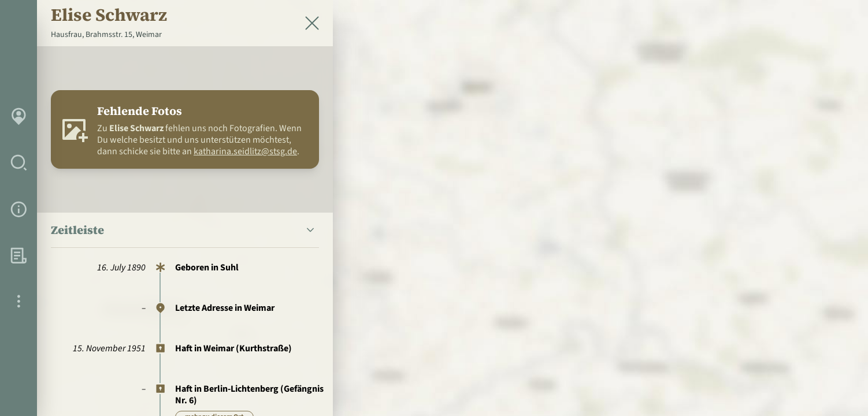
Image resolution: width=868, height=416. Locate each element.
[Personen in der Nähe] (836, 289)
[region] (434, 208)
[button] (185, 230)
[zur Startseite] (792, 32)
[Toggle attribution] (836, 387)
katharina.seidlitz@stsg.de (245, 151)
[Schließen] (312, 23)
